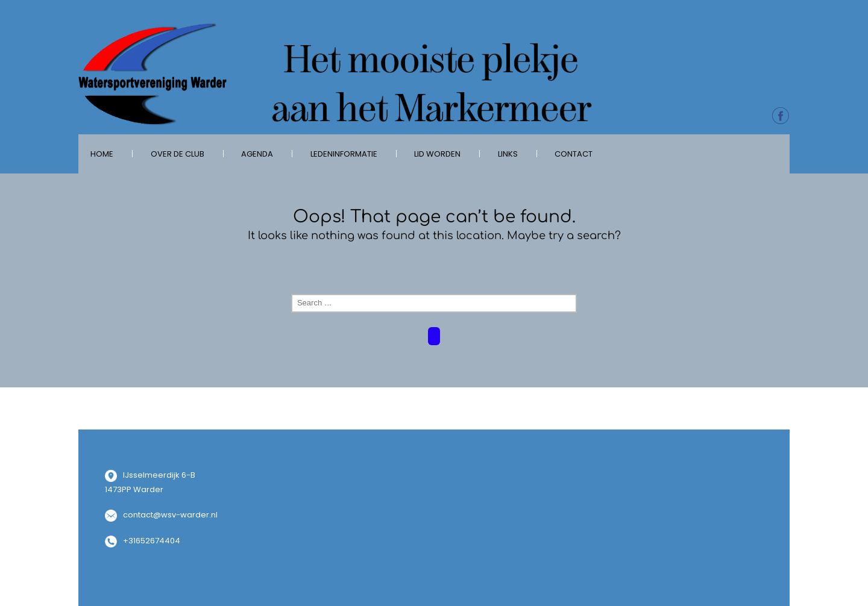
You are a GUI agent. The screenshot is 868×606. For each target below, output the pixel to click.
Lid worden (437, 154)
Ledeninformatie (344, 154)
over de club (178, 154)
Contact (574, 154)
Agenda (257, 154)
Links (508, 154)
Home (102, 154)
